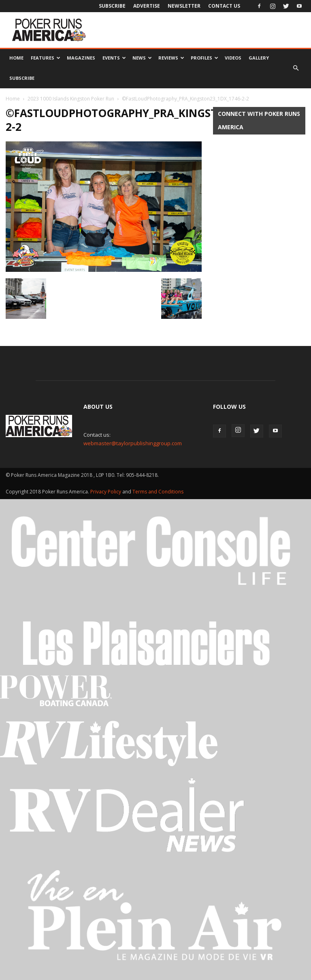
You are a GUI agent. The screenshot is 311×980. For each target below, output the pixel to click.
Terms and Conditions (158, 492)
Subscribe (112, 6)
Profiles (204, 58)
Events (114, 58)
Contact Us (224, 6)
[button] (296, 68)
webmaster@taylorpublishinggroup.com (133, 443)
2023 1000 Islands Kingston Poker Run (71, 99)
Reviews (171, 58)
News (142, 58)
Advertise (147, 6)
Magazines (81, 58)
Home (16, 58)
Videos (233, 58)
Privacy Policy (106, 492)
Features (46, 58)
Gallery (259, 58)
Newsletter (184, 6)
